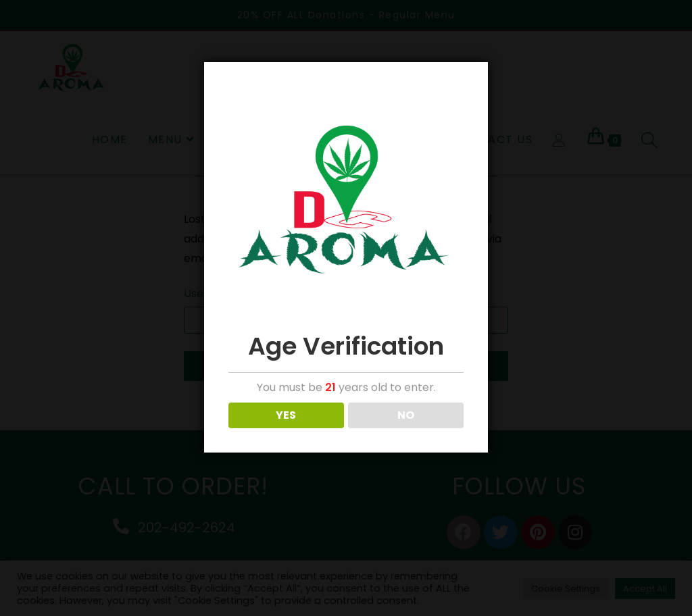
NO (406, 415)
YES (286, 415)
